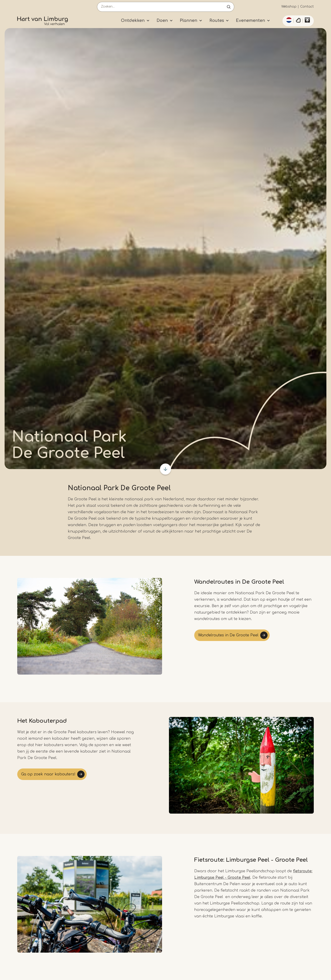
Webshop (289, 7)
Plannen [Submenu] (188, 20)
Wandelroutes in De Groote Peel (228, 635)
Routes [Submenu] (217, 20)
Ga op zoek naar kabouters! (48, 774)
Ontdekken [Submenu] (133, 20)
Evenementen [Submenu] (250, 20)
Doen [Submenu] (162, 20)
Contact (307, 7)
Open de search (229, 7)
